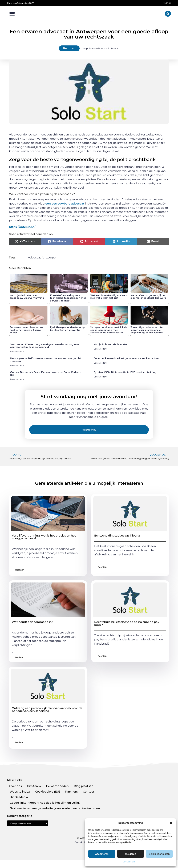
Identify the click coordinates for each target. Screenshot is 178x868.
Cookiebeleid (129, 862)
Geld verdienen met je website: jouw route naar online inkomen (55, 808)
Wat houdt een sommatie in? (32, 622)
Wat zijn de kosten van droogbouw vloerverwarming (27, 297)
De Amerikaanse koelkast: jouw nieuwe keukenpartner (127, 358)
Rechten (69, 48)
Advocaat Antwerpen (43, 258)
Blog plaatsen (84, 786)
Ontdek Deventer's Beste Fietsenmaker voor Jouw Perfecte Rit (46, 373)
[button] (171, 823)
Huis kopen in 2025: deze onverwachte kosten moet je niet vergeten (46, 360)
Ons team (34, 786)
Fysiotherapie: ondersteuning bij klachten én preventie (67, 329)
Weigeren (131, 854)
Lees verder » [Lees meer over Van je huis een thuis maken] (101, 349)
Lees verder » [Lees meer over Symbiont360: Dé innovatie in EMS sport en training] (101, 377)
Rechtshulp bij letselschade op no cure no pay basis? (127, 623)
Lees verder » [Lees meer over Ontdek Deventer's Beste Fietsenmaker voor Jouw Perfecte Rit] (17, 379)
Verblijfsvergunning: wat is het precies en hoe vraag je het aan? (44, 537)
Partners (71, 792)
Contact (89, 792)
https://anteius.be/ (22, 227)
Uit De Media (19, 797)
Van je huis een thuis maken (111, 344)
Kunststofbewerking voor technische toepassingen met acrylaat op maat (68, 298)
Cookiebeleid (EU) (48, 792)
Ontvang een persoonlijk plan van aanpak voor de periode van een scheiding (47, 710)
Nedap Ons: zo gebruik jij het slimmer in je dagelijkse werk (148, 297)
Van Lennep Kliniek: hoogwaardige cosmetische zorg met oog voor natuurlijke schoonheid (45, 346)
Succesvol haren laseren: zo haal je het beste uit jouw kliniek (26, 330)
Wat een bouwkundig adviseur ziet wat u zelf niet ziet (109, 297)
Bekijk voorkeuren (159, 854)
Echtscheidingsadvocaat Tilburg (117, 536)
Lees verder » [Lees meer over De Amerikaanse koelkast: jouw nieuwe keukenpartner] (101, 363)
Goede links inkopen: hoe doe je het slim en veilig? (45, 803)
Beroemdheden (57, 786)
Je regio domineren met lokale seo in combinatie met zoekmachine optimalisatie (109, 330)
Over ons (15, 786)
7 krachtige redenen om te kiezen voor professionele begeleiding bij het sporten (147, 330)
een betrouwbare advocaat (65, 204)
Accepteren (102, 854)
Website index (20, 792)
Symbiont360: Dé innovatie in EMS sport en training (125, 372)
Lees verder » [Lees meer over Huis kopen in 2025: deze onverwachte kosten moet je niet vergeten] (17, 365)
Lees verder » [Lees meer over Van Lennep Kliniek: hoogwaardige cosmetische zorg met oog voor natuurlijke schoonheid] (17, 352)
